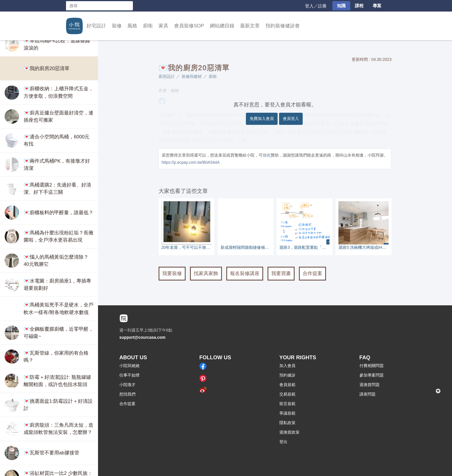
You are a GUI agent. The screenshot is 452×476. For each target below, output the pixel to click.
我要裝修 (172, 273)
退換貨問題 (370, 385)
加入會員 (287, 366)
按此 (267, 155)
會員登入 (291, 118)
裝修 (117, 26)
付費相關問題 (372, 366)
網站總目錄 (222, 26)
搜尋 (128, 6)
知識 (341, 6)
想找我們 (127, 394)
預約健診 (287, 375)
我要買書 (281, 273)
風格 (132, 26)
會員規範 (287, 385)
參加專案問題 (372, 375)
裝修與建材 (192, 76)
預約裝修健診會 (283, 26)
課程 (359, 6)
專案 (377, 6)
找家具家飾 (206, 273)
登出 (283, 442)
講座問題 (368, 394)
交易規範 (287, 394)
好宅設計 (96, 26)
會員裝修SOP (189, 26)
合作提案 (312, 273)
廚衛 (148, 26)
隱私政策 (287, 423)
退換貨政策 (289, 432)
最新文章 (250, 26)
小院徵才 (127, 385)
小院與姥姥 (129, 366)
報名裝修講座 (245, 273)
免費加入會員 (262, 118)
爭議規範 (287, 413)
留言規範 (287, 404)
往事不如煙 (129, 375)
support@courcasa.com (142, 337)
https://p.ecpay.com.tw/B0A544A (191, 162)
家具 (163, 26)
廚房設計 (167, 76)
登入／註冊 (316, 6)
